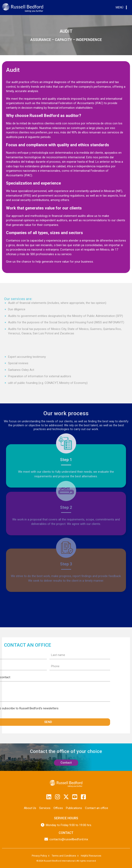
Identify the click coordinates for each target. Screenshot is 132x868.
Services (45, 808)
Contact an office (97, 808)
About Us (30, 808)
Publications (74, 808)
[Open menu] (122, 8)
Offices (58, 808)
